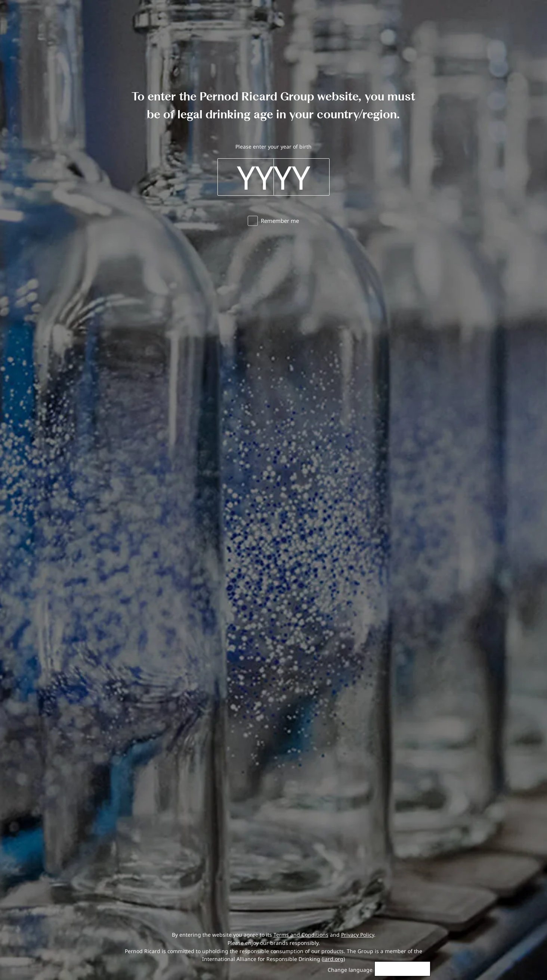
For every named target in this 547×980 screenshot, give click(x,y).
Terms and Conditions (301, 935)
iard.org (333, 959)
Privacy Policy (358, 935)
